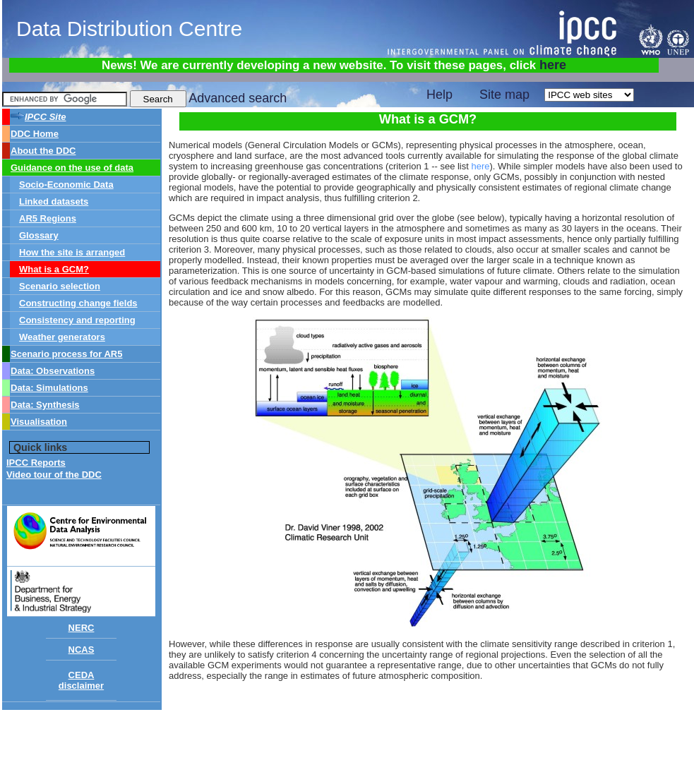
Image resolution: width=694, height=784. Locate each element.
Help (439, 95)
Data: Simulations (49, 388)
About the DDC (43, 151)
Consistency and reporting (77, 320)
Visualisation (39, 422)
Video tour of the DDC (54, 475)
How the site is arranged (72, 252)
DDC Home (35, 134)
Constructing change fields (78, 303)
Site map (504, 95)
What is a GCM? (54, 269)
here (553, 65)
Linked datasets (54, 201)
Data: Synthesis (45, 405)
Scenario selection (60, 286)
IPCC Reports (36, 463)
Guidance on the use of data (72, 168)
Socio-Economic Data (66, 185)
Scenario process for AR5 (66, 354)
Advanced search (238, 98)
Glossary (39, 235)
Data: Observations (53, 371)
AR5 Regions (48, 218)
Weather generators (62, 337)
